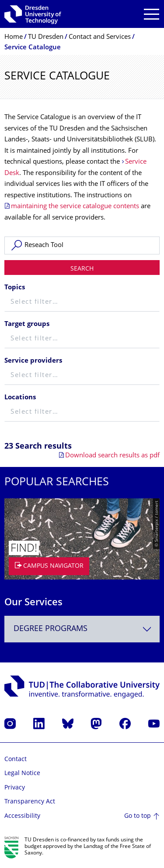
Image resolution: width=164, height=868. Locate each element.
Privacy (15, 788)
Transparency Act (30, 802)
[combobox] (82, 629)
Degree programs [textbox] (51, 629)
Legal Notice (22, 774)
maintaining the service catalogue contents (75, 207)
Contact (16, 760)
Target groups (27, 324)
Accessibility (22, 816)
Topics (15, 288)
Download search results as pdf (112, 456)
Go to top (138, 816)
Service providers (33, 361)
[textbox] (82, 303)
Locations (20, 398)
